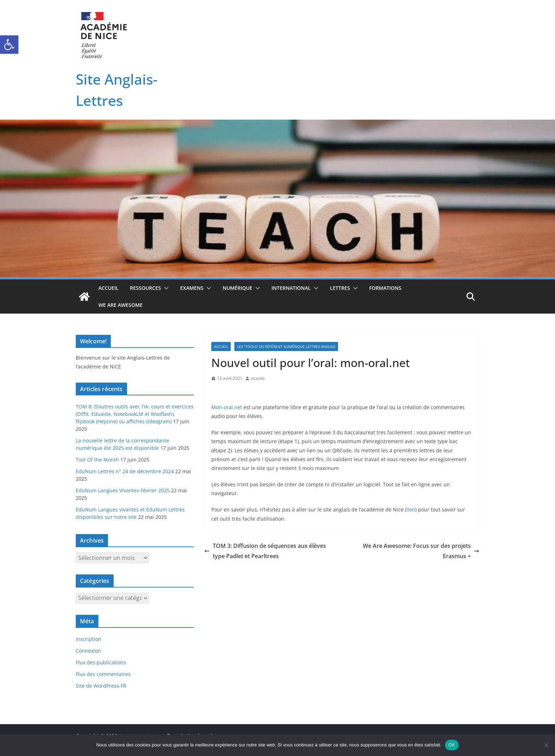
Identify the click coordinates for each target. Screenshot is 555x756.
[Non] (546, 745)
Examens (192, 288)
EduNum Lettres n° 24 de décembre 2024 (125, 471)
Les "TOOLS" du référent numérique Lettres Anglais (286, 346)
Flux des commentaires (103, 674)
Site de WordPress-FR (101, 686)
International (291, 288)
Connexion (88, 651)
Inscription (88, 639)
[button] (9, 45)
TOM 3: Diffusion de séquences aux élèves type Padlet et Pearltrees (265, 551)
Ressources (145, 288)
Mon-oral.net (227, 407)
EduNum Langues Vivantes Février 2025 (123, 490)
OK (452, 745)
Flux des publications (101, 662)
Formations (385, 288)
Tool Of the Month (97, 460)
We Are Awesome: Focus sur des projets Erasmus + (421, 551)
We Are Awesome (121, 305)
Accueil (108, 288)
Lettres (340, 288)
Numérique (238, 288)
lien (411, 509)
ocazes (258, 378)
